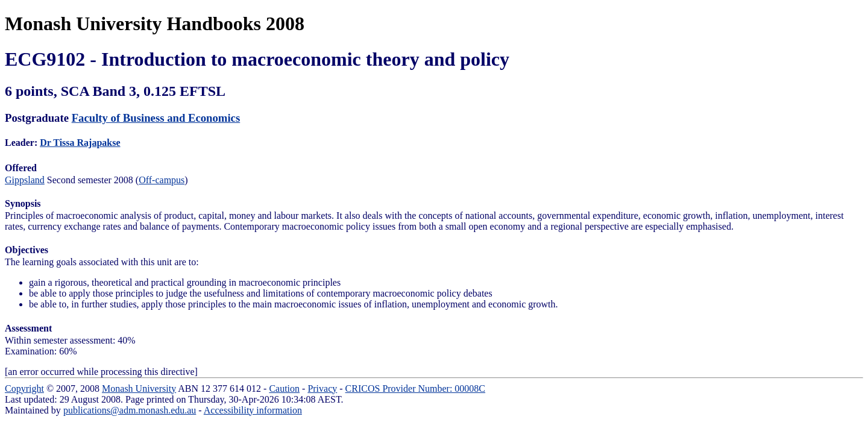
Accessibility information (253, 410)
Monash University (139, 388)
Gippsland (25, 180)
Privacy (322, 388)
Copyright (24, 388)
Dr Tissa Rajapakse (80, 143)
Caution (284, 388)
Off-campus (162, 180)
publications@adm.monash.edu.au (130, 410)
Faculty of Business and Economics (156, 118)
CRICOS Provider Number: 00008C (415, 388)
